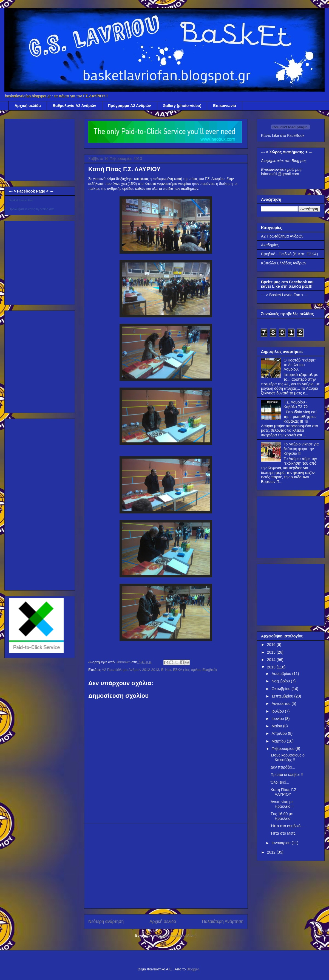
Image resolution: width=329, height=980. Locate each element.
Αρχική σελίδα (28, 106)
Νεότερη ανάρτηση (106, 921)
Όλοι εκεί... (280, 782)
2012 (272, 852)
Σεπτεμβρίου (283, 696)
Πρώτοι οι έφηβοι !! (287, 775)
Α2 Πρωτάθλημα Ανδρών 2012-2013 (130, 670)
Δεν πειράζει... (283, 767)
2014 (272, 660)
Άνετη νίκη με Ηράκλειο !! (282, 804)
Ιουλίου (278, 711)
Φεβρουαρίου (283, 749)
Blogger (193, 969)
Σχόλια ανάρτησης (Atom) (176, 935)
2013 (272, 667)
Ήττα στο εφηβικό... (287, 826)
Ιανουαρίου (281, 843)
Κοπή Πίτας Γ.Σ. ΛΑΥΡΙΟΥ (284, 792)
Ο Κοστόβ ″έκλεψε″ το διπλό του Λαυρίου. (300, 365)
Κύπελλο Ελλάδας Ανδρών (284, 263)
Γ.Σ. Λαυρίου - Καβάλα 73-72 (296, 404)
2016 (272, 645)
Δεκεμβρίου (282, 674)
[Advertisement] (166, 866)
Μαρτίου (279, 741)
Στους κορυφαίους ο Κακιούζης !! (288, 757)
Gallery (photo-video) (182, 106)
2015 (272, 652)
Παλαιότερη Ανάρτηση (223, 921)
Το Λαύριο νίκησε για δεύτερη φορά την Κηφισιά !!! (301, 449)
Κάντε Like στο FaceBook (283, 135)
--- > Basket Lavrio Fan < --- (285, 295)
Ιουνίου (278, 719)
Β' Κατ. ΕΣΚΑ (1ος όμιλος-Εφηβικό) (189, 670)
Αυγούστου (281, 704)
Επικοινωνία (225, 106)
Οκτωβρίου (281, 689)
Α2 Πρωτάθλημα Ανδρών (282, 236)
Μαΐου (277, 726)
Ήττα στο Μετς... (285, 833)
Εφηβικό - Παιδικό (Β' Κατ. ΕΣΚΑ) (290, 254)
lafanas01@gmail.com (280, 174)
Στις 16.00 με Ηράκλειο (282, 816)
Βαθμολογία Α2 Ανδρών (74, 106)
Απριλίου (280, 733)
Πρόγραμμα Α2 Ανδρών (130, 106)
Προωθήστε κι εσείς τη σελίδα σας (32, 209)
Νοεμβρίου (281, 681)
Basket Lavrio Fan (21, 200)
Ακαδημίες (270, 245)
